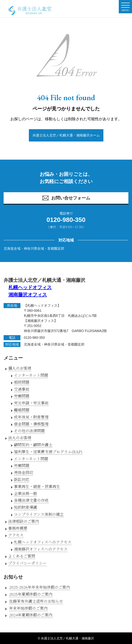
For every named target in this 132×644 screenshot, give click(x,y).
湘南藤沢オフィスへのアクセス (41, 549)
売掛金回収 (24, 472)
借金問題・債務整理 (31, 424)
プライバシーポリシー (27, 563)
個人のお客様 (20, 368)
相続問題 (22, 382)
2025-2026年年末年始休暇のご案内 (40, 587)
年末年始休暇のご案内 (28, 608)
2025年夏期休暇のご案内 (31, 594)
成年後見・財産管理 (31, 417)
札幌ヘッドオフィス (30, 287)
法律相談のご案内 (24, 521)
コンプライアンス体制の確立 (39, 514)
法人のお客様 (20, 438)
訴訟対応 (22, 479)
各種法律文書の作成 (31, 500)
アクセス (16, 535)
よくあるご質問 (22, 556)
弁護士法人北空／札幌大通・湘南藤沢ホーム (66, 135)
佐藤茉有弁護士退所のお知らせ (36, 601)
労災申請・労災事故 (31, 403)
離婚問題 (22, 410)
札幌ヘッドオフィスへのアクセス (43, 542)
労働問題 (22, 396)
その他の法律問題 (29, 431)
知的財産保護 (25, 507)
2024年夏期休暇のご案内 (31, 615)
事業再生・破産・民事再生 (37, 486)
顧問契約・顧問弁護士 (33, 445)
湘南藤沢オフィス (28, 295)
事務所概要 (18, 528)
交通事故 (22, 389)
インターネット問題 (31, 375)
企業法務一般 (25, 493)
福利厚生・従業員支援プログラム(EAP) (48, 452)
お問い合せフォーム (66, 198)
